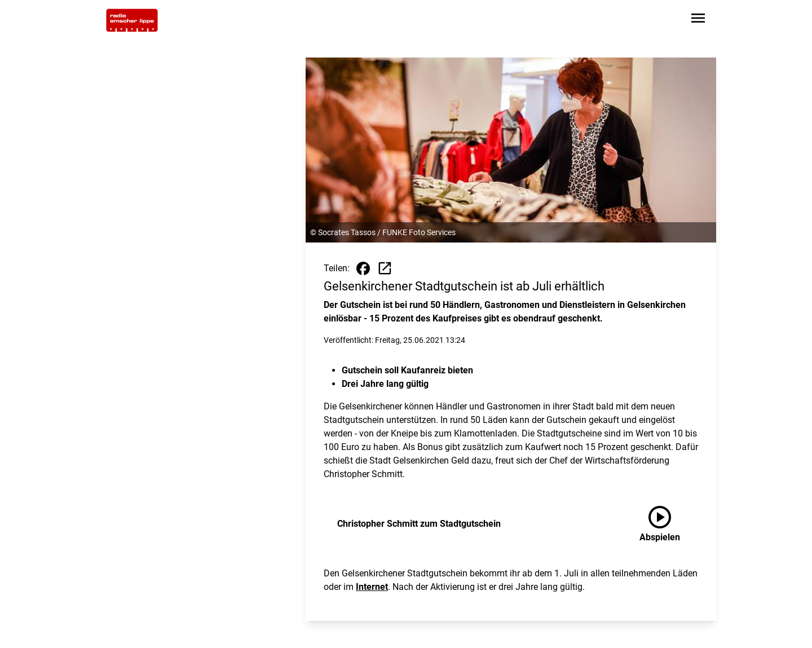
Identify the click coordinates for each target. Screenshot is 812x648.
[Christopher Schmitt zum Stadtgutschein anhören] (669, 524)
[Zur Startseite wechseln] (132, 20)
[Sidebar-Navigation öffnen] (698, 20)
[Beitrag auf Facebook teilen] (363, 268)
